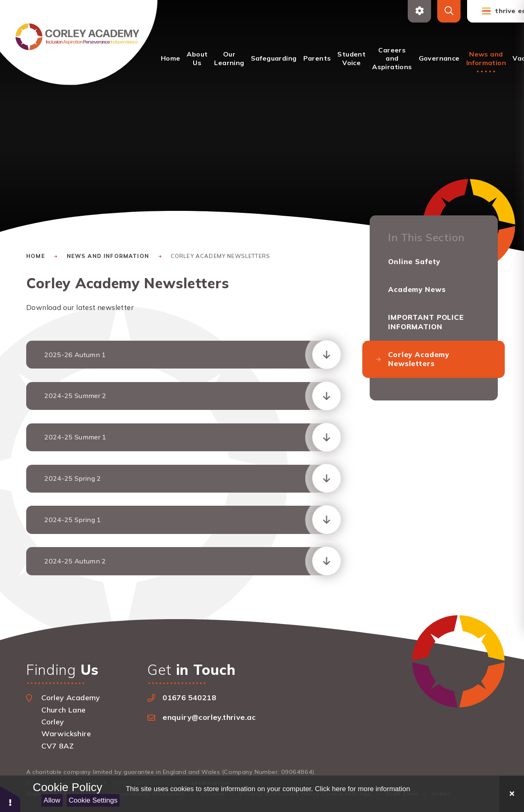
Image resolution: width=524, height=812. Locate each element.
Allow (52, 800)
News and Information (108, 256)
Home (36, 256)
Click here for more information (362, 789)
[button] (10, 799)
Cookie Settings (93, 800)
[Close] (512, 794)
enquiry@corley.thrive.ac (209, 717)
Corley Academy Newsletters (220, 256)
